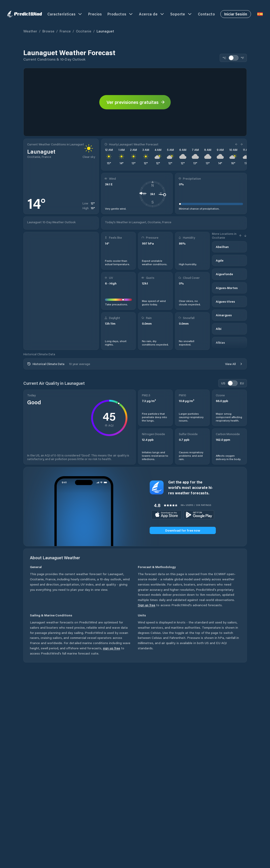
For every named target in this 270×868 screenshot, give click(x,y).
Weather (30, 31)
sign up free (112, 648)
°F (242, 58)
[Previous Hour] (237, 144)
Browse (48, 31)
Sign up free (147, 605)
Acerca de (152, 14)
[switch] (234, 58)
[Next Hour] (241, 144)
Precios (95, 14)
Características (65, 14)
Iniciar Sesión (236, 14)
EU (242, 383)
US (223, 383)
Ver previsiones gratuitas (136, 102)
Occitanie (84, 31)
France (65, 31)
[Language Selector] (260, 14)
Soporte (181, 14)
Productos (121, 14)
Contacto (206, 14)
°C (224, 58)
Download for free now (183, 530)
